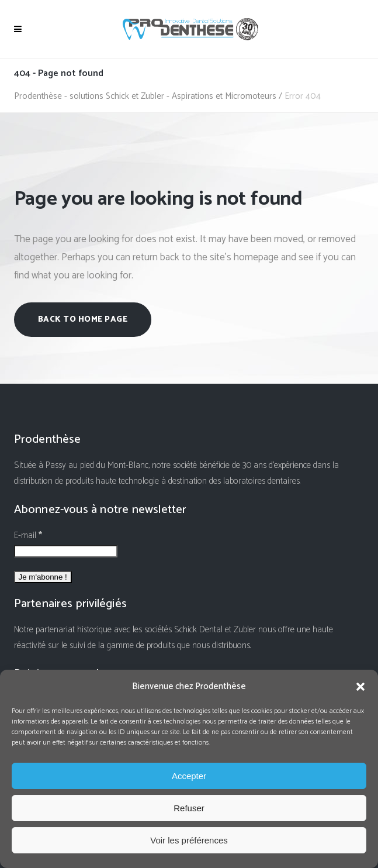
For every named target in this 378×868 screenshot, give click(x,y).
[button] (360, 687)
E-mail (28, 535)
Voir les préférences (189, 840)
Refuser (189, 808)
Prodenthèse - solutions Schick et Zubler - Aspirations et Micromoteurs (145, 96)
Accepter (189, 776)
